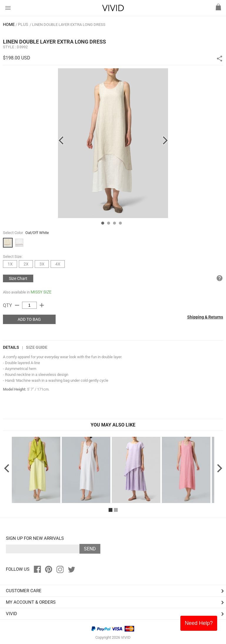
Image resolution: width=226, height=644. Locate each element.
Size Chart (18, 278)
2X (26, 264)
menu (8, 8)
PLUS (23, 24)
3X (42, 264)
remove (17, 305)
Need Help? (199, 623)
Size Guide (37, 347)
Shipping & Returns (205, 317)
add (42, 305)
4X (58, 264)
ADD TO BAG (29, 319)
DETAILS (11, 347)
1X (10, 264)
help (220, 278)
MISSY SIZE (41, 292)
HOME (9, 24)
